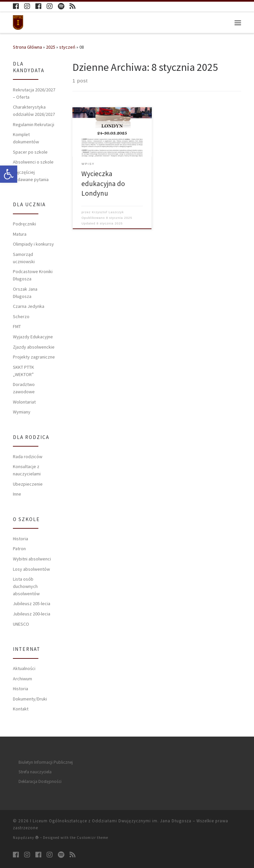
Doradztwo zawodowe (24, 388)
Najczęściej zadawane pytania (31, 176)
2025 (51, 47)
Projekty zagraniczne (34, 357)
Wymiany (22, 412)
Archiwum (22, 679)
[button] (9, 174)
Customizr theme (92, 838)
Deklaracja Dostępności (40, 781)
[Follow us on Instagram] (27, 6)
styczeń (67, 47)
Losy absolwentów (31, 569)
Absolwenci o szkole (33, 162)
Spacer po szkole (30, 152)
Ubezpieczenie (28, 484)
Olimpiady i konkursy (33, 244)
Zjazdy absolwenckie (34, 347)
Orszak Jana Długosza (25, 293)
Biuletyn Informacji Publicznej (46, 762)
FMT (17, 326)
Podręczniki (24, 224)
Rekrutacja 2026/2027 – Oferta (34, 93)
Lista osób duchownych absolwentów (26, 586)
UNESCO (21, 624)
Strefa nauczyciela (35, 772)
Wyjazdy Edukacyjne (33, 337)
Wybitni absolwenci (32, 559)
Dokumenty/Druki (30, 699)
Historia (21, 539)
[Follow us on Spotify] (61, 6)
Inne (17, 494)
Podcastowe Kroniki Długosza (33, 275)
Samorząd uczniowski (24, 258)
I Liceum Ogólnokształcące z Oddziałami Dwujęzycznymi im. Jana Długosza (111, 821)
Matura (20, 234)
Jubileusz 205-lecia (32, 603)
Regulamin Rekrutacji (34, 124)
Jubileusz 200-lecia (32, 614)
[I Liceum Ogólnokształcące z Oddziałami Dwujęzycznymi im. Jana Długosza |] (18, 22)
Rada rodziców (28, 457)
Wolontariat (24, 402)
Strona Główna (27, 47)
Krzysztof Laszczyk (108, 212)
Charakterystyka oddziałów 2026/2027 (34, 111)
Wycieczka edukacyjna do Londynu (103, 183)
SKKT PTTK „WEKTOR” (23, 371)
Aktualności (24, 668)
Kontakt (21, 709)
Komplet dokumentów (26, 138)
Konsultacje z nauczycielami (27, 470)
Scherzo (21, 316)
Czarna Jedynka (29, 306)
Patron (19, 549)
